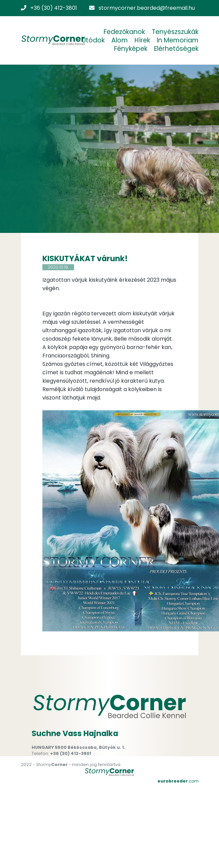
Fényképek (131, 49)
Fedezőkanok (124, 32)
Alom (120, 40)
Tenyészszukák (175, 32)
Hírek (142, 40)
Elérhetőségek (176, 49)
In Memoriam (178, 40)
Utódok (93, 40)
